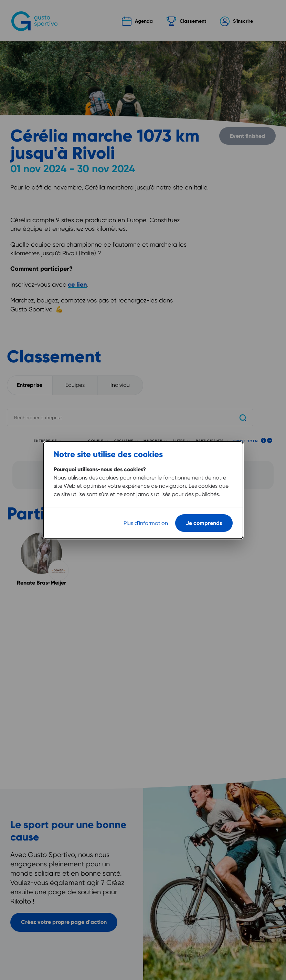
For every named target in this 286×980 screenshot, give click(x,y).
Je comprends (204, 517)
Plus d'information (146, 517)
